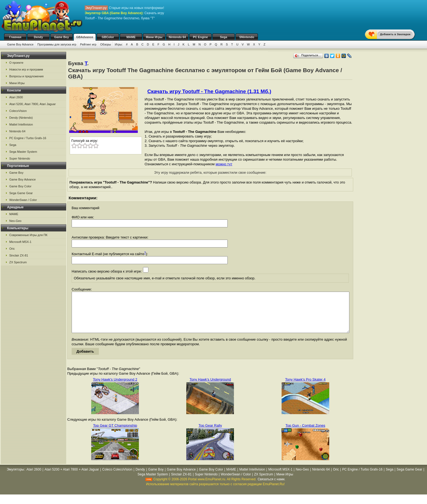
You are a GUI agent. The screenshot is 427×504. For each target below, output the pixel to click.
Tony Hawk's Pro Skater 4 (305, 388)
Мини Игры (154, 37)
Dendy (38, 37)
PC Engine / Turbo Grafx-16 (28, 138)
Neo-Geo (15, 221)
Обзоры (106, 44)
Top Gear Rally (210, 434)
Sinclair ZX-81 (19, 255)
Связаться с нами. (272, 487)
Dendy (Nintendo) (21, 118)
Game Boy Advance (20, 44)
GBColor (108, 37)
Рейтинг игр (88, 44)
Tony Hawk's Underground (210, 388)
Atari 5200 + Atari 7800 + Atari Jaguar (72, 478)
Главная (15, 37)
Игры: (119, 44)
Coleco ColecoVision (117, 478)
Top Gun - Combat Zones (305, 434)
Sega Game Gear (21, 193)
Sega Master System (23, 152)
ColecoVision (18, 111)
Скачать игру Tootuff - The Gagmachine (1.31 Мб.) (209, 91)
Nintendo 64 (177, 37)
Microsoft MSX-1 (20, 242)
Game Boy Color (20, 186)
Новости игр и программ (26, 69)
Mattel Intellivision (21, 124)
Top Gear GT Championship (115, 434)
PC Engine (200, 37)
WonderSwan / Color (23, 200)
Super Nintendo (20, 158)
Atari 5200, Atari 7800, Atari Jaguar (33, 104)
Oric (12, 249)
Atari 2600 (16, 97)
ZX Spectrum (18, 262)
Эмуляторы (15, 478)
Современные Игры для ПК (28, 235)
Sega (224, 37)
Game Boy (62, 37)
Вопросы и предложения (26, 76)
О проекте (16, 63)
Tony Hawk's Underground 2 (115, 388)
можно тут (224, 164)
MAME (131, 37)
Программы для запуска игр (57, 44)
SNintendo (247, 37)
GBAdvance (85, 37)
